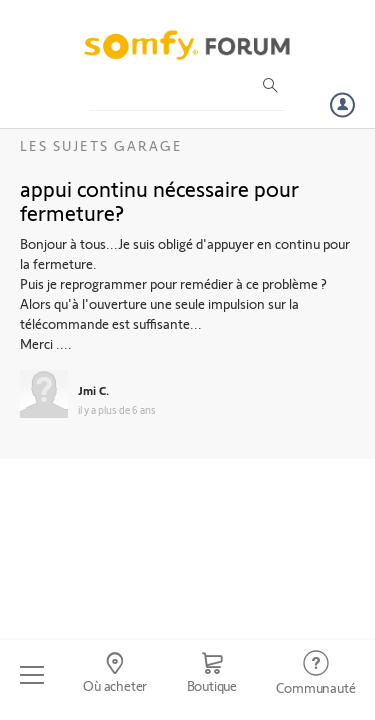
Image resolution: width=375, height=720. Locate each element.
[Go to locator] (114, 675)
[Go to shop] (212, 675)
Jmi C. (93, 390)
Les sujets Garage (101, 145)
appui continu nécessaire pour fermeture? (159, 200)
